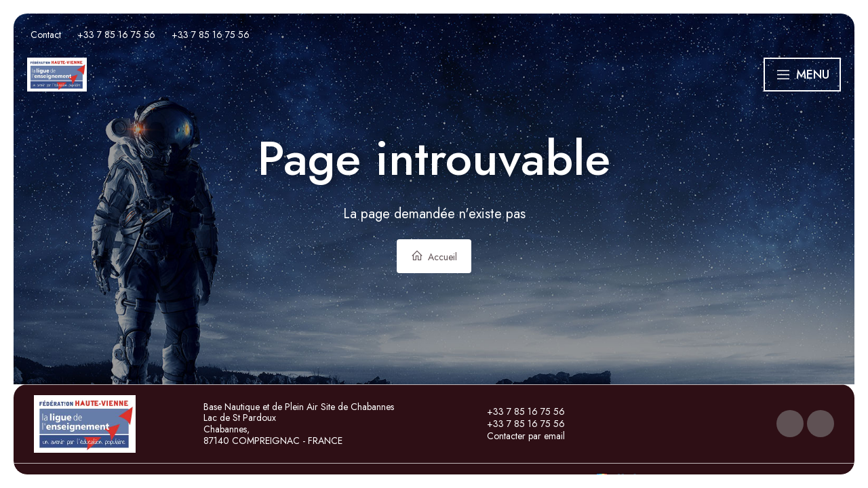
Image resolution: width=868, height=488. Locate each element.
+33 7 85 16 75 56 (518, 411)
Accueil (434, 257)
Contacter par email (518, 436)
